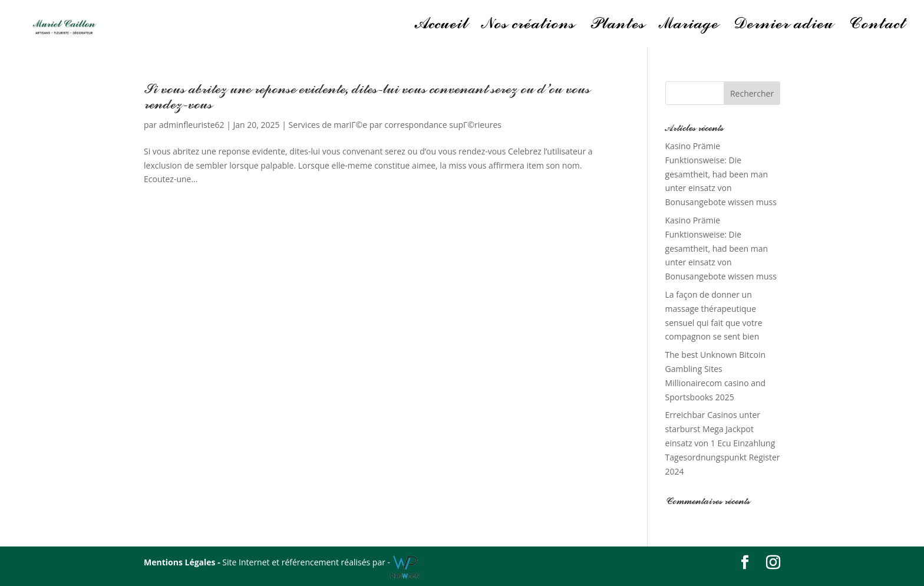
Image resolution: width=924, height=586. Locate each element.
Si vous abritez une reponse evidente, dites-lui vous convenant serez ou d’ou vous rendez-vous (367, 97)
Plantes (617, 27)
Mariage (689, 27)
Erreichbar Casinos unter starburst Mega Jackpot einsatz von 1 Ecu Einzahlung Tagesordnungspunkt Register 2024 (723, 443)
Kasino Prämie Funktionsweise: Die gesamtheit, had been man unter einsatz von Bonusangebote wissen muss (721, 174)
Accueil (441, 27)
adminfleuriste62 (192, 125)
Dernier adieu (783, 27)
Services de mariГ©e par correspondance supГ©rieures (395, 125)
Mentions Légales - (183, 562)
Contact (877, 27)
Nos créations (528, 27)
